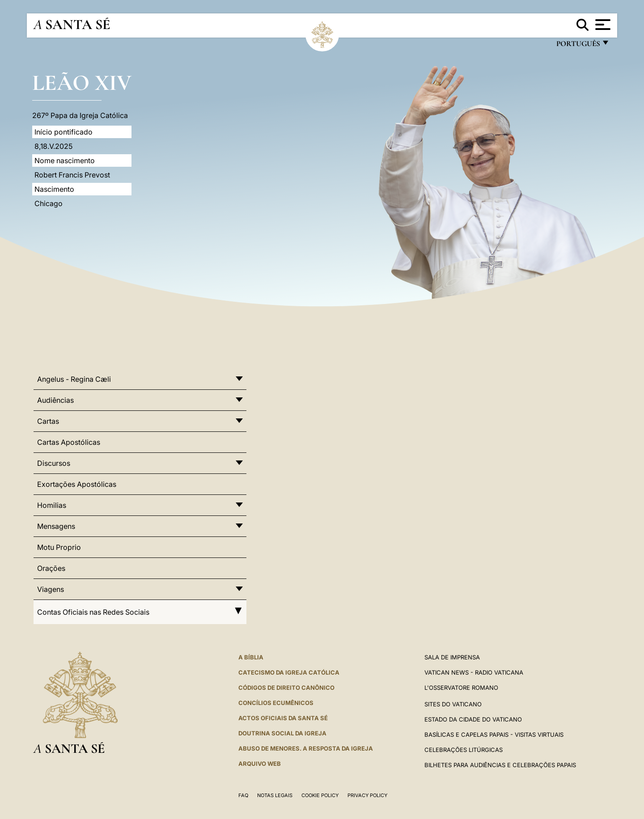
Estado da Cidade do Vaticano (473, 719)
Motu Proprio (59, 547)
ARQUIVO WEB (260, 764)
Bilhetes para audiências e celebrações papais (500, 765)
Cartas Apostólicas (69, 442)
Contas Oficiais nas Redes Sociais (140, 612)
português (578, 46)
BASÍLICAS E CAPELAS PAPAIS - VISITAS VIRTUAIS (494, 735)
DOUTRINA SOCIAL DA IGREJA (282, 733)
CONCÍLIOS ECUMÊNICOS (276, 703)
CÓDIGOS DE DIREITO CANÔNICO (286, 688)
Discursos (54, 463)
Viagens (51, 589)
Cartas (48, 421)
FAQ (243, 795)
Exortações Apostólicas (77, 484)
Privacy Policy (367, 795)
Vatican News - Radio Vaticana (474, 672)
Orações (51, 568)
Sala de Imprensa (452, 657)
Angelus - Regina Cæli (74, 379)
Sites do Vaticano (453, 704)
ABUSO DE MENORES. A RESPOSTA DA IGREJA (306, 748)
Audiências (55, 400)
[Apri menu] (602, 25)
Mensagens (56, 526)
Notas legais (275, 795)
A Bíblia (251, 657)
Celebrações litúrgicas (464, 750)
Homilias (52, 505)
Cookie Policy (320, 795)
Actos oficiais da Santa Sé (283, 718)
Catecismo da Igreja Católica (289, 672)
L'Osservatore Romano (461, 688)
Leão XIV (82, 82)
